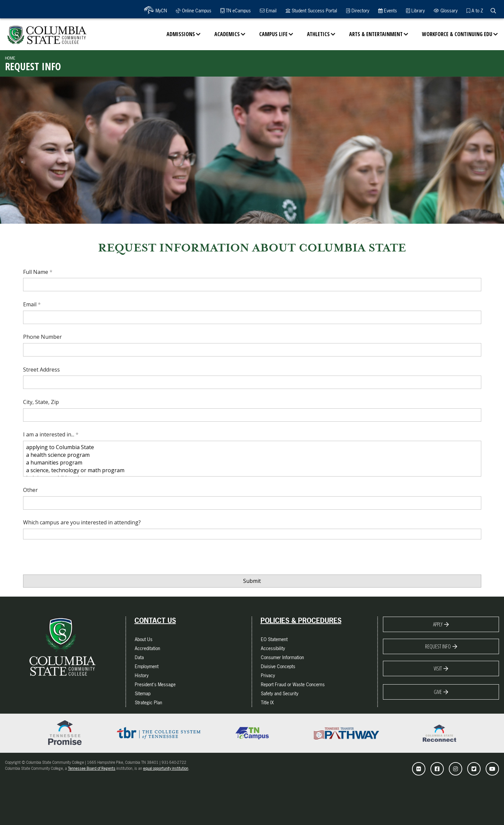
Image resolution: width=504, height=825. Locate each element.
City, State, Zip (41, 402)
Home (10, 58)
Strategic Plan (148, 702)
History (142, 675)
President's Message (155, 684)
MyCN (160, 11)
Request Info (438, 646)
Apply (438, 624)
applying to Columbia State (252, 447)
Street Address (41, 370)
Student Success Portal (311, 11)
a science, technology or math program (252, 470)
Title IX (267, 702)
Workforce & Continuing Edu (457, 34)
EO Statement (274, 639)
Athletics (318, 34)
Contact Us (155, 621)
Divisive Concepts (278, 666)
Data (139, 657)
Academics (227, 34)
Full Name (36, 272)
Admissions (181, 34)
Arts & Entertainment (376, 34)
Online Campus (194, 11)
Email (268, 11)
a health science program (252, 455)
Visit (438, 668)
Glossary (446, 11)
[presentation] (74, 559)
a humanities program (252, 463)
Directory (358, 11)
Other (30, 490)
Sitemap (143, 693)
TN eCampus (236, 11)
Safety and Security (280, 693)
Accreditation (147, 648)
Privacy (268, 675)
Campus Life (273, 34)
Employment (147, 666)
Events (388, 11)
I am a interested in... (49, 434)
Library (415, 11)
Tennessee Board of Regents (92, 768)
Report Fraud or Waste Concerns (293, 684)
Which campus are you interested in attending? (82, 522)
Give (438, 692)
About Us (144, 639)
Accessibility (273, 648)
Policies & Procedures (301, 621)
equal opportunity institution (166, 768)
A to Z (475, 11)
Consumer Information (282, 657)
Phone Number (42, 337)
